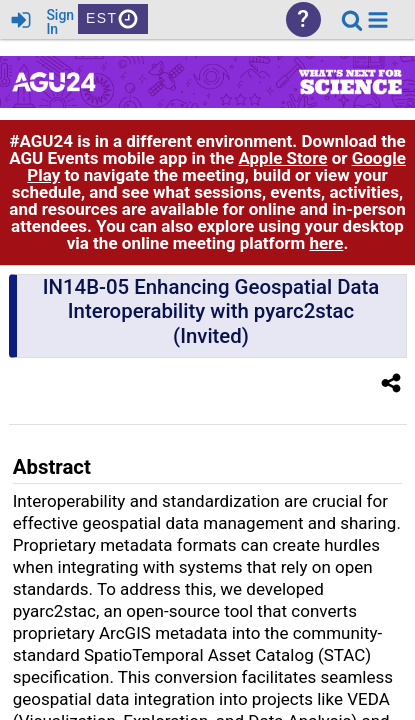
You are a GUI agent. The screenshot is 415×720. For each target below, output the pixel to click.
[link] (352, 20)
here (326, 243)
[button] (378, 20)
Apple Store (282, 158)
